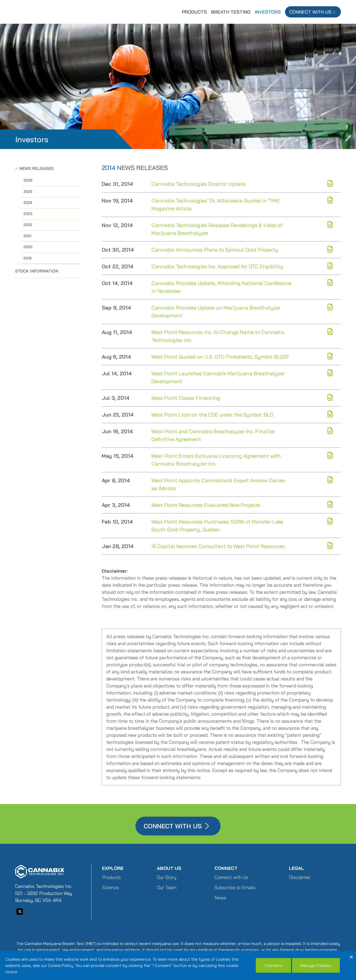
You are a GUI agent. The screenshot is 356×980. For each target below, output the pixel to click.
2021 (27, 236)
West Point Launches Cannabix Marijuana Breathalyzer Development (218, 377)
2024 (28, 203)
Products (194, 12)
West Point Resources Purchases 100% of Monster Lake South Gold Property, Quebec (217, 525)
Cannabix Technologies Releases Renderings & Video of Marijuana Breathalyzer (217, 229)
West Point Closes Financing (186, 398)
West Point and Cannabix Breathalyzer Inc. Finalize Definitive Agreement (213, 435)
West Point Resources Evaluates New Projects (206, 505)
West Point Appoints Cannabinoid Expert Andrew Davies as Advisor (218, 484)
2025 (28, 192)
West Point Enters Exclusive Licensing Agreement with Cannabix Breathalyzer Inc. (216, 460)
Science (110, 887)
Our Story (167, 877)
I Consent (273, 965)
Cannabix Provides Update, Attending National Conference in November (221, 287)
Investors (268, 12)
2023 (28, 214)
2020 (28, 247)
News (220, 898)
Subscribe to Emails (235, 887)
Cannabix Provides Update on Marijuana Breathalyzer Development (216, 311)
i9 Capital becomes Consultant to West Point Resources (218, 546)
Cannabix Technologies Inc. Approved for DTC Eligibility (217, 266)
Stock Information (37, 271)
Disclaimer (300, 877)
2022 (28, 225)
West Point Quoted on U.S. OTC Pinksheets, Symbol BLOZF (220, 357)
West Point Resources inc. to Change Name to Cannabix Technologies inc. (218, 336)
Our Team (167, 887)
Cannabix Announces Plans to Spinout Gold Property (215, 250)
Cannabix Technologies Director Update (198, 184)
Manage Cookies (316, 965)
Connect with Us (231, 877)
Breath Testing (231, 12)
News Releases (36, 168)
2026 (28, 180)
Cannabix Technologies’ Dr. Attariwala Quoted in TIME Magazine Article (216, 204)
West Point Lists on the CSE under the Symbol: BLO (212, 415)
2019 (28, 258)
